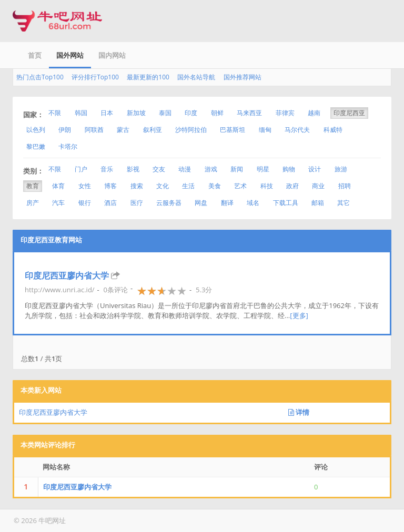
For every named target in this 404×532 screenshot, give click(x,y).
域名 (253, 203)
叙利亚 (153, 130)
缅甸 (265, 130)
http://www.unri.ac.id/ (60, 290)
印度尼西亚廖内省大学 (67, 275)
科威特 (333, 130)
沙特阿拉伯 (191, 130)
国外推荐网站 (243, 77)
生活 (188, 186)
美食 (215, 186)
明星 (263, 169)
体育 (58, 186)
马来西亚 (249, 113)
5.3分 (204, 290)
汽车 (58, 203)
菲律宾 (285, 113)
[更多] (299, 315)
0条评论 (116, 290)
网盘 (201, 203)
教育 (33, 186)
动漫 (185, 169)
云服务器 (169, 203)
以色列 (36, 130)
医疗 (137, 203)
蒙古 (123, 130)
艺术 (240, 186)
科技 (267, 186)
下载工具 (286, 203)
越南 (314, 113)
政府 (292, 186)
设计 (315, 169)
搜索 (137, 186)
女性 (85, 186)
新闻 (237, 169)
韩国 (81, 113)
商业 (318, 186)
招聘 (345, 186)
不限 (55, 113)
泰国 (165, 113)
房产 (33, 203)
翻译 (227, 203)
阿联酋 (94, 130)
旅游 (341, 169)
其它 (344, 203)
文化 (163, 186)
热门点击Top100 (40, 77)
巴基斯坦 (233, 130)
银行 (85, 203)
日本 (107, 113)
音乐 (107, 169)
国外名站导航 (196, 77)
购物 (289, 169)
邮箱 (318, 203)
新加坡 (136, 113)
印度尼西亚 (349, 113)
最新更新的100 (148, 77)
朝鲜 (217, 113)
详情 (299, 412)
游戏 (211, 169)
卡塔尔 (68, 146)
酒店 (110, 203)
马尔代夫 (297, 130)
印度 (191, 113)
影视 (133, 169)
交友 (159, 169)
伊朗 (65, 130)
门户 (81, 169)
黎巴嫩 (36, 146)
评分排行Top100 (95, 77)
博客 (110, 186)
